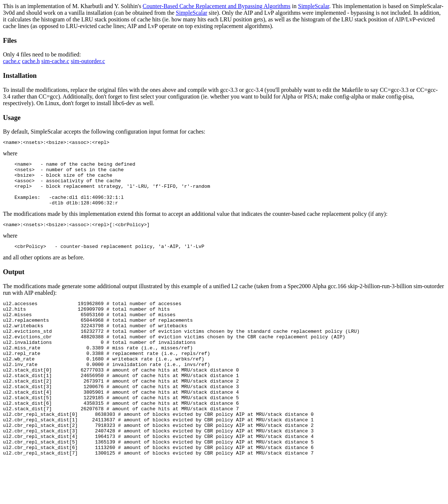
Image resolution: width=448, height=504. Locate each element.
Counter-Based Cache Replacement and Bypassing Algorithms (217, 6)
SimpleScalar (313, 6)
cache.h (31, 61)
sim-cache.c (55, 61)
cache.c (12, 61)
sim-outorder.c (88, 61)
